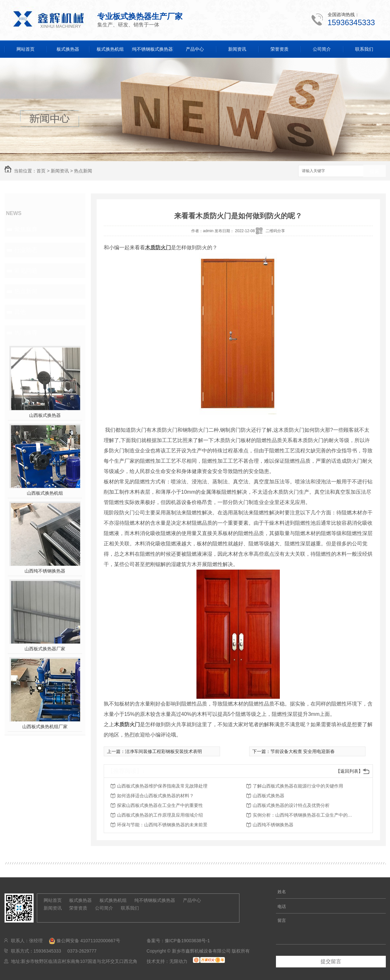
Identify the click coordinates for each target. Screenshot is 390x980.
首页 (41, 171)
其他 (20, 312)
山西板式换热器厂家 (45, 649)
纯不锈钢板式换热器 (153, 49)
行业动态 (26, 250)
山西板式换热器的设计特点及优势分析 (291, 805)
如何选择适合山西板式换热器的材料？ (155, 796)
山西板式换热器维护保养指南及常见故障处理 (162, 786)
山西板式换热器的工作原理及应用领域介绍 (160, 815)
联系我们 (364, 49)
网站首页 (26, 49)
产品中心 (195, 49)
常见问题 (26, 271)
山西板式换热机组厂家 (45, 727)
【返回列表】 (349, 771)
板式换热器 (68, 49)
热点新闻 (83, 171)
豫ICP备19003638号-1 (187, 941)
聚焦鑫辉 (26, 229)
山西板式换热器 (45, 415)
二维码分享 (275, 231)
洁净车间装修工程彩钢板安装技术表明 (163, 751)
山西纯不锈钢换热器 (45, 571)
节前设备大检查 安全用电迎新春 (303, 751)
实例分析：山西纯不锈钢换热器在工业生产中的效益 (304, 815)
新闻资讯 (237, 49)
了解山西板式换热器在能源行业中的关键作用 (298, 786)
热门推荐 (26, 333)
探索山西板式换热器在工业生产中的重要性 (160, 805)
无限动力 (178, 961)
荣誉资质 (279, 49)
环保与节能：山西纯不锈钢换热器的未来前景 (162, 825)
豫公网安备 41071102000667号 (82, 941)
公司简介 (322, 49)
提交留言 (331, 961)
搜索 (374, 171)
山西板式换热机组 (45, 493)
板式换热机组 (110, 49)
